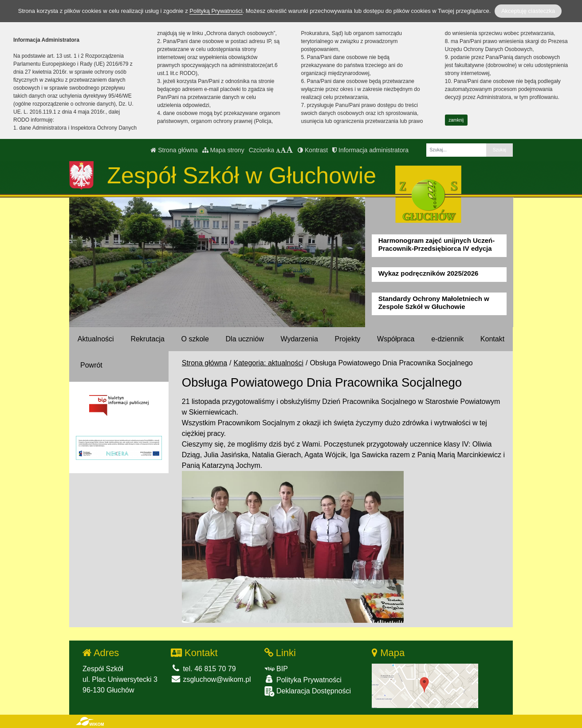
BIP (276, 669)
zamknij (456, 120)
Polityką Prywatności (216, 11)
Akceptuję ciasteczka (528, 11)
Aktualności (96, 339)
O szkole (195, 339)
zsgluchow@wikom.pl (211, 679)
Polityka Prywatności (303, 679)
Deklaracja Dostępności (308, 691)
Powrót (91, 365)
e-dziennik (447, 339)
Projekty (348, 339)
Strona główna (174, 150)
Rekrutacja (147, 339)
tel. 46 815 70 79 (203, 669)
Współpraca (396, 339)
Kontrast (313, 150)
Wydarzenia (299, 339)
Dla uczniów (245, 339)
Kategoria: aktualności (269, 363)
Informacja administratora (370, 150)
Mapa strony (223, 150)
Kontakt (492, 339)
